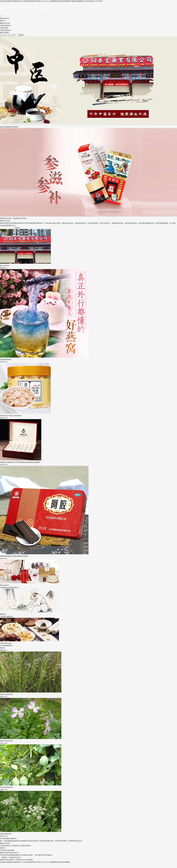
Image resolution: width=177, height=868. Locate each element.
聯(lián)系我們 (4, 33)
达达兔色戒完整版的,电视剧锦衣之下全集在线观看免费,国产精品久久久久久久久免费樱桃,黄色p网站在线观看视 (35, 862)
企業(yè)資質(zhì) (5, 30)
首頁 (1, 16)
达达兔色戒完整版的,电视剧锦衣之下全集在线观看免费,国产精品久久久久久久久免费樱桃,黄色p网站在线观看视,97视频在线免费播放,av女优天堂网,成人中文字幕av (51, 1)
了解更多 (17, 228)
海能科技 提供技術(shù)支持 (10, 857)
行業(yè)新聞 (10, 850)
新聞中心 (3, 21)
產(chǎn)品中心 (5, 18)
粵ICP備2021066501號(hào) (44, 855)
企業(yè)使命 (4, 28)
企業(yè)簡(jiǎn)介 (6, 25)
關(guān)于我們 (5, 23)
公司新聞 (3, 850)
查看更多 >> (4, 268)
